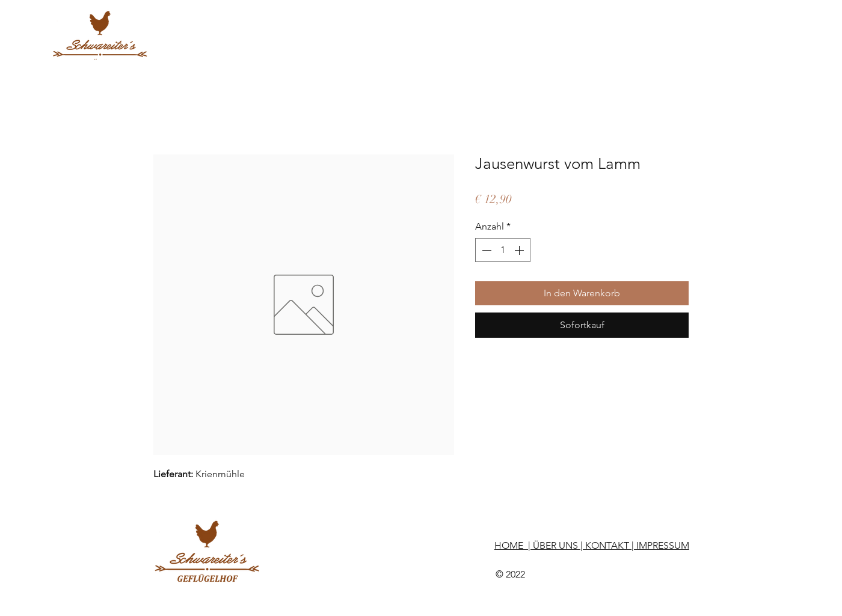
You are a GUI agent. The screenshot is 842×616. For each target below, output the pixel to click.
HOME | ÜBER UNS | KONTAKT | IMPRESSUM (592, 545)
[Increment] (520, 250)
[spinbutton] (503, 250)
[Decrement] (485, 250)
